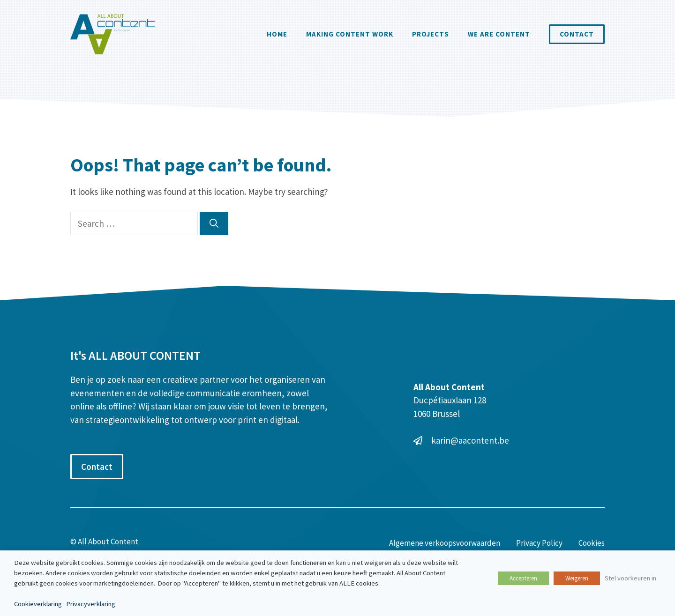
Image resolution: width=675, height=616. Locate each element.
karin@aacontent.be (470, 440)
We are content (499, 34)
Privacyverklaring (91, 604)
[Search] (214, 224)
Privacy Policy (539, 543)
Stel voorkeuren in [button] (630, 578)
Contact (577, 34)
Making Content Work (350, 34)
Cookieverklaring (38, 604)
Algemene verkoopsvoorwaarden (445, 543)
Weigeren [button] (577, 578)
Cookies (592, 543)
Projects (431, 34)
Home (277, 34)
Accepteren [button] (523, 578)
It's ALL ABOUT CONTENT (135, 355)
